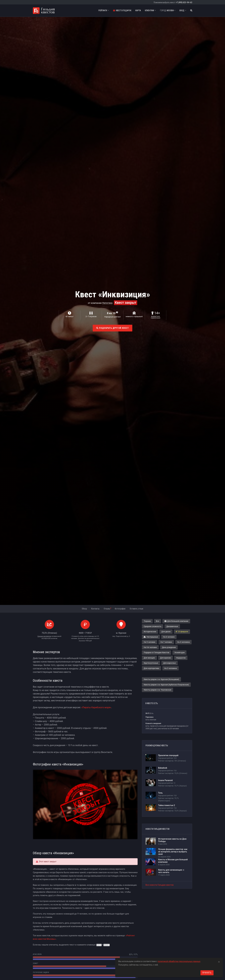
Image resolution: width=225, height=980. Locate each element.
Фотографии (120, 609)
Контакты (95, 609)
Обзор (84, 609)
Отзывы (107, 609)
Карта (138, 10)
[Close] (219, 961)
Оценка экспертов (44, 636)
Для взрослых (170, 663)
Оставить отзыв (136, 609)
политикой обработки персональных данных (179, 961)
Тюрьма (147, 621)
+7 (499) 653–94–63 (184, 2)
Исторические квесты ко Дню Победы (172, 840)
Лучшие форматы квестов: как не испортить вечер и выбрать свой (173, 852)
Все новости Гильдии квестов (160, 885)
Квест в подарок (122, 10)
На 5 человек (150, 642)
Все (158, 621)
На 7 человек (166, 642)
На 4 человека (183, 642)
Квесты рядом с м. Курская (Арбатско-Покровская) (166, 685)
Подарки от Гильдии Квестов (156, 652)
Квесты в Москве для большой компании (173, 861)
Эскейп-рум (179, 652)
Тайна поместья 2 (167, 805)
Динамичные (172, 626)
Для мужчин (166, 658)
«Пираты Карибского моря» (96, 707)
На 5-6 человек (150, 647)
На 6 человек (169, 637)
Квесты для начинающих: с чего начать (171, 871)
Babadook (163, 768)
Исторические (150, 632)
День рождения (169, 647)
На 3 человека (171, 668)
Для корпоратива (151, 668)
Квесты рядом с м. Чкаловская (157, 690)
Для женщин (149, 658)
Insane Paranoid (165, 780)
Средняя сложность (153, 626)
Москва (168, 10)
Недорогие (181, 658)
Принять (207, 973)
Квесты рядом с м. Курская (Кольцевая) (161, 679)
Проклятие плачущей (168, 755)
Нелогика (107, 303)
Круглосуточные (151, 663)
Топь (160, 793)
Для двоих (166, 632)
